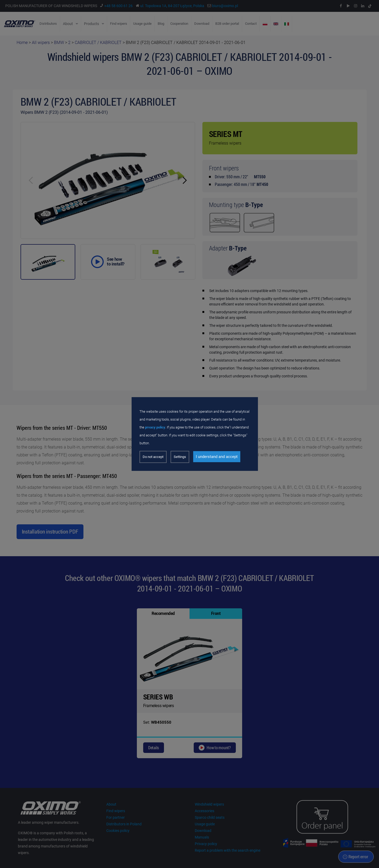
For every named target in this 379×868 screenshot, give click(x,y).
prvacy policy (155, 427)
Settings (180, 457)
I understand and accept (217, 457)
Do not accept (153, 457)
